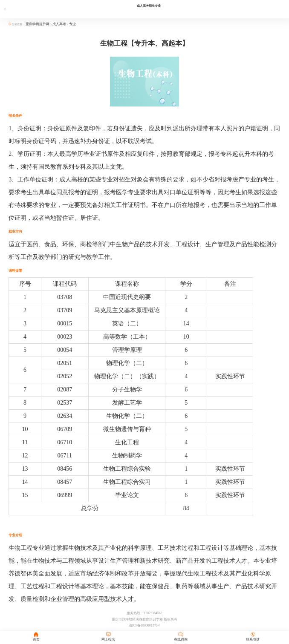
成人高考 (59, 24)
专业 (72, 24)
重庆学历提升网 (38, 24)
